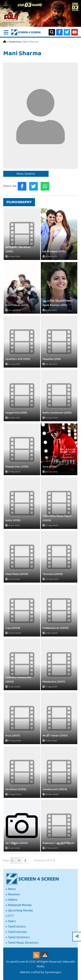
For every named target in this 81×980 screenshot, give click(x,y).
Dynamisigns (53, 972)
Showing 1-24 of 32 (45, 860)
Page (6, 860)
